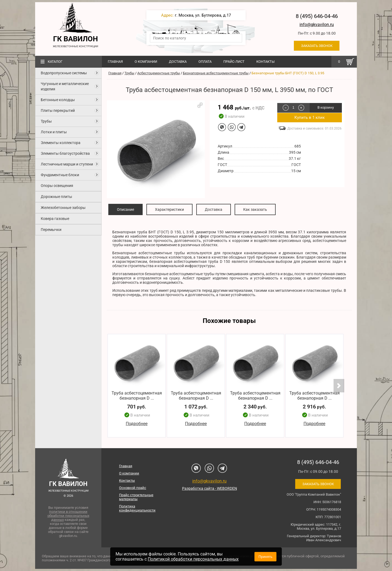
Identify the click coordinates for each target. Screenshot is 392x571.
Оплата (205, 62)
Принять (265, 557)
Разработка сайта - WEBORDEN (210, 488)
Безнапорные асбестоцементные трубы (216, 73)
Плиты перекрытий (58, 110)
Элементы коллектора (61, 143)
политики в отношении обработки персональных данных (68, 516)
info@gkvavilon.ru (317, 25)
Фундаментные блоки (60, 175)
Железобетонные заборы (63, 208)
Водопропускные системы (64, 73)
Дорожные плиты (56, 197)
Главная (115, 62)
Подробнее (137, 424)
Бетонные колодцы (58, 100)
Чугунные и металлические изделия (65, 86)
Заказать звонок (317, 46)
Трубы (46, 121)
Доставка (178, 62)
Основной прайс (133, 488)
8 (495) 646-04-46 (317, 16)
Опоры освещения (57, 186)
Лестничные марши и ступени (67, 164)
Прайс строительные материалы (136, 497)
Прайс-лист (234, 62)
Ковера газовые (55, 219)
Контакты (265, 62)
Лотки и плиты (54, 132)
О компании (146, 62)
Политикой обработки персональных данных (193, 559)
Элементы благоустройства (65, 153)
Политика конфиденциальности (137, 508)
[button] (200, 105)
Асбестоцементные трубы (159, 73)
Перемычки (51, 230)
